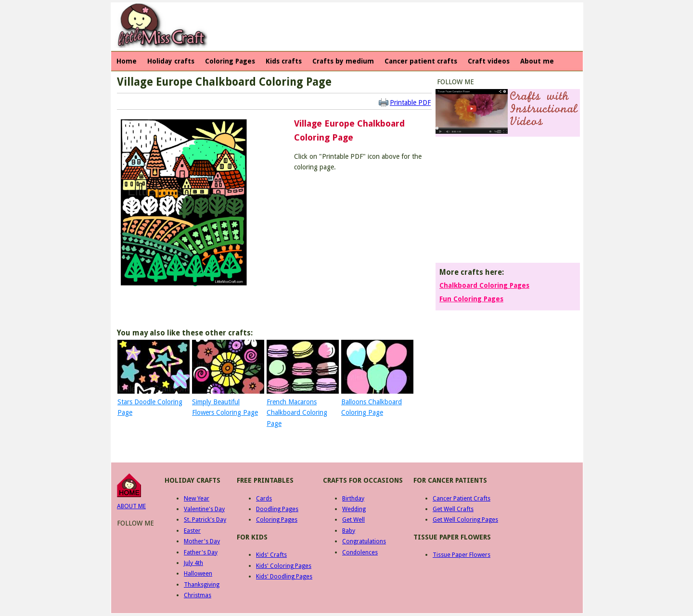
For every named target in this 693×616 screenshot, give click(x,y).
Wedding (354, 509)
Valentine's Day (204, 509)
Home (127, 61)
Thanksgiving (202, 584)
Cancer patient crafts (421, 61)
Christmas (198, 595)
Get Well (353, 520)
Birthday (353, 498)
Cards (264, 498)
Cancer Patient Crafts (462, 498)
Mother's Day (202, 541)
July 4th (193, 563)
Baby (349, 531)
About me (537, 61)
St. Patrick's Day (205, 520)
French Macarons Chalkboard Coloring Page (297, 413)
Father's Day (201, 552)
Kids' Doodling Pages (284, 576)
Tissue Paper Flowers (462, 555)
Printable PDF (410, 103)
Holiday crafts (171, 61)
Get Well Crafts (453, 509)
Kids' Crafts (271, 555)
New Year (197, 498)
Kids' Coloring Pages (284, 566)
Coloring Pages (230, 61)
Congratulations (364, 541)
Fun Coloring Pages (471, 299)
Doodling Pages (277, 509)
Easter (192, 531)
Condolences (360, 552)
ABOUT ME (131, 506)
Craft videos (489, 61)
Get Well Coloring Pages (465, 520)
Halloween (198, 573)
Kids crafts (284, 61)
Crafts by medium (343, 61)
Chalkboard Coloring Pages (484, 285)
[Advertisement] (387, 27)
